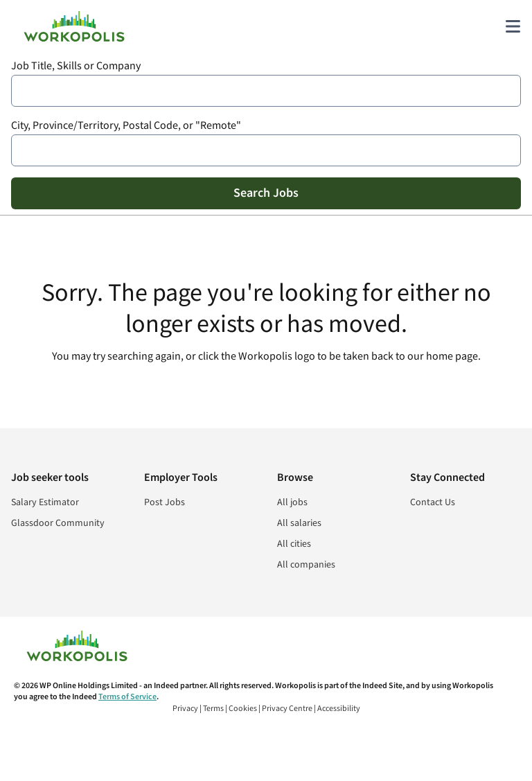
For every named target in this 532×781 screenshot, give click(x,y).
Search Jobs (266, 193)
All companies (306, 565)
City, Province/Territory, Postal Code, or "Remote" (126, 126)
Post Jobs (165, 502)
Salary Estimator (45, 502)
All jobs (292, 502)
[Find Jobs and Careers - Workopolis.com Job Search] (74, 26)
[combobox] (266, 91)
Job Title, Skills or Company (76, 66)
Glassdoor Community (58, 523)
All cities (294, 544)
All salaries (299, 523)
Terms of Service (127, 697)
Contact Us (433, 502)
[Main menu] (513, 26)
